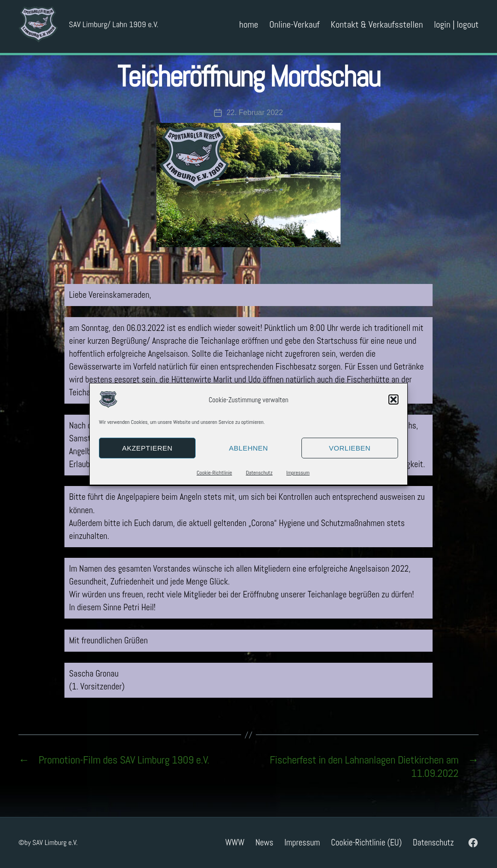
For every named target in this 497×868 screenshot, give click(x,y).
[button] (393, 399)
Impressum (298, 473)
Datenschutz (259, 473)
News (264, 842)
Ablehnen (249, 448)
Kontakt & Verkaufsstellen (377, 28)
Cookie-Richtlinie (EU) (366, 842)
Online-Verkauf (294, 28)
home (249, 28)
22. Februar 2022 (255, 113)
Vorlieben (350, 448)
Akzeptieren (147, 448)
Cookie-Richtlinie (214, 473)
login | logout (456, 28)
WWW (235, 842)
